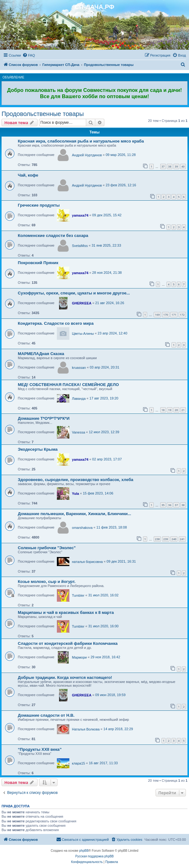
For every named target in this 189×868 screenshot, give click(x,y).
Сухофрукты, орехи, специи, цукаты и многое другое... (74, 293)
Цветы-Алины (83, 334)
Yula (75, 494)
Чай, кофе (28, 175)
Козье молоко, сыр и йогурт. (47, 582)
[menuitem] (29, 55)
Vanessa (78, 432)
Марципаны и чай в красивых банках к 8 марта (66, 612)
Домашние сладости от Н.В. (46, 715)
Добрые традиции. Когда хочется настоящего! (65, 677)
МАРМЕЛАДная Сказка (41, 354)
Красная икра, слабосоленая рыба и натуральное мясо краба (81, 141)
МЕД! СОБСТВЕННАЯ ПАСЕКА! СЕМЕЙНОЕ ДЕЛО (68, 385)
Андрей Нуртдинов (87, 155)
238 (157, 539)
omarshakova (82, 528)
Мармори (79, 657)
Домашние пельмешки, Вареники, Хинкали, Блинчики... (75, 514)
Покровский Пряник (38, 263)
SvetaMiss (80, 246)
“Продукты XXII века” (40, 749)
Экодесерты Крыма (38, 449)
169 (157, 315)
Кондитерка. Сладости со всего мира (56, 323)
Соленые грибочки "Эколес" (47, 548)
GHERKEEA (82, 303)
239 (166, 539)
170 (166, 315)
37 (163, 166)
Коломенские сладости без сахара (53, 236)
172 (182, 315)
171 (174, 315)
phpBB (84, 851)
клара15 (78, 763)
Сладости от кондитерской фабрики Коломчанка (68, 643)
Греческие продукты (39, 205)
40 (183, 166)
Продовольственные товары (43, 114)
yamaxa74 (80, 215)
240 (174, 539)
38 (170, 166)
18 (163, 410)
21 (183, 410)
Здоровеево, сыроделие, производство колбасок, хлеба (76, 480)
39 (176, 166)
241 (182, 539)
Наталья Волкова (86, 729)
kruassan (79, 368)
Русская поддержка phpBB (94, 856)
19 (170, 410)
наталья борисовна (87, 562)
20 (176, 410)
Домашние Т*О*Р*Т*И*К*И (44, 418)
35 (163, 505)
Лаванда (79, 399)
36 (170, 505)
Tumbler (78, 595)
